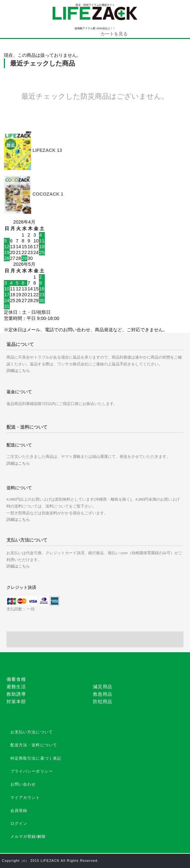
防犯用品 (103, 702)
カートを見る (114, 34)
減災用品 (103, 687)
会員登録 (19, 811)
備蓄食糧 (16, 679)
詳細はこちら (18, 371)
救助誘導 (16, 694)
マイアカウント (25, 798)
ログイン (19, 824)
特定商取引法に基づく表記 (36, 758)
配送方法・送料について (34, 745)
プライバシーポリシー (32, 771)
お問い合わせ (23, 784)
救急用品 (103, 694)
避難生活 (16, 687)
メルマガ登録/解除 (28, 837)
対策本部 (16, 702)
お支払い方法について (32, 732)
